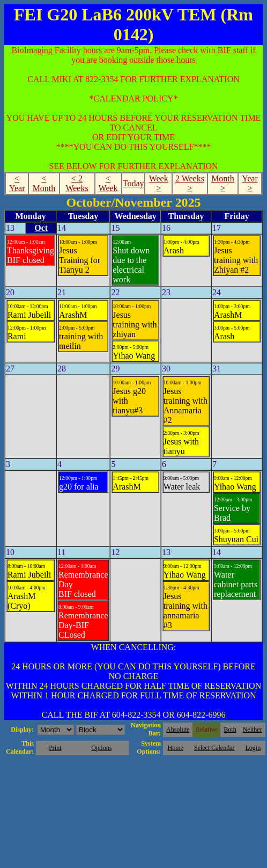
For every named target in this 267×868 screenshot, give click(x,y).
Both (230, 730)
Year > (250, 183)
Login (253, 748)
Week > (159, 183)
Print (55, 748)
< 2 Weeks (77, 183)
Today (133, 183)
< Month (44, 183)
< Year (17, 183)
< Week (108, 183)
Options (101, 748)
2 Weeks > (190, 183)
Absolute (178, 730)
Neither (253, 730)
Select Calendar (214, 748)
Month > (223, 183)
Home (176, 748)
